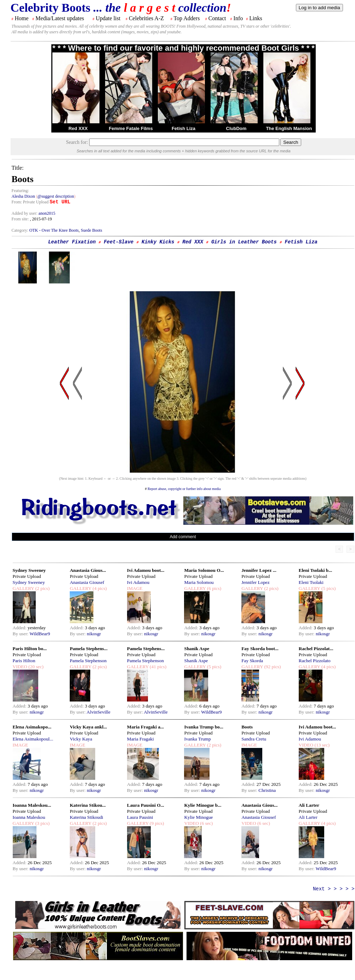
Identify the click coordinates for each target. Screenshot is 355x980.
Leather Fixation (72, 242)
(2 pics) (42, 588)
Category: (21, 230)
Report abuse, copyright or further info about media (184, 489)
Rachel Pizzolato (315, 661)
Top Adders (187, 18)
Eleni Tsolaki (311, 582)
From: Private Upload (30, 202)
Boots (247, 727)
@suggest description (56, 196)
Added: (20, 628)
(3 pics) (42, 823)
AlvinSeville (99, 712)
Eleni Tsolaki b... (315, 570)
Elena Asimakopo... (32, 727)
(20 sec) (35, 667)
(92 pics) (272, 667)
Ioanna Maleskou (29, 817)
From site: (20, 219)
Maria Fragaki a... (145, 727)
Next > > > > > (334, 889)
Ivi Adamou (138, 582)
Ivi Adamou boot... (146, 570)
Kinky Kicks (158, 242)
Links (256, 18)
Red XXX (78, 128)
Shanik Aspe (197, 649)
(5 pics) (328, 588)
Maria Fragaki (141, 739)
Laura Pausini (140, 817)
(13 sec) (321, 745)
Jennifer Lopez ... (259, 570)
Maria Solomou (199, 582)
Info (238, 18)
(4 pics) (99, 588)
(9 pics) (156, 823)
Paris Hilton (24, 661)
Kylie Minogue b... (203, 805)
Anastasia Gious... (88, 570)
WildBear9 (40, 634)
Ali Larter (309, 805)
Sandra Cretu (254, 739)
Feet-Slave (119, 242)
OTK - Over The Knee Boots (54, 230)
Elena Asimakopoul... (33, 739)
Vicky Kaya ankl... (88, 727)
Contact (217, 18)
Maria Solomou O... (204, 570)
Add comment (183, 537)
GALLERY (24, 588)
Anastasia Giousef (87, 582)
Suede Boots (91, 230)
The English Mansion (289, 128)
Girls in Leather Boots (244, 242)
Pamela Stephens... (89, 649)
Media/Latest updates (60, 18)
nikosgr (94, 634)
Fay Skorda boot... (260, 649)
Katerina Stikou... (88, 805)
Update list (108, 18)
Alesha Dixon (23, 196)
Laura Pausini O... (146, 805)
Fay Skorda (252, 661)
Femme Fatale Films (131, 128)
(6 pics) (213, 588)
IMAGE (135, 588)
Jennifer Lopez (256, 582)
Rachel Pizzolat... (316, 649)
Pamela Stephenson (88, 661)
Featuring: (20, 191)
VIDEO (20, 667)
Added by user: (25, 213)
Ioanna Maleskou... (32, 805)
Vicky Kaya (81, 739)
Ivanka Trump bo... (204, 727)
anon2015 (47, 213)
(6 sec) (206, 823)
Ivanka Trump (197, 739)
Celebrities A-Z (146, 18)
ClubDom (236, 128)
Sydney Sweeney (29, 570)
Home (22, 18)
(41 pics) (158, 667)
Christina (267, 790)
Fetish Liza (184, 128)
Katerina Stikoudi (86, 817)
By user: (21, 634)
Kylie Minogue (198, 817)
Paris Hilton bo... (30, 649)
